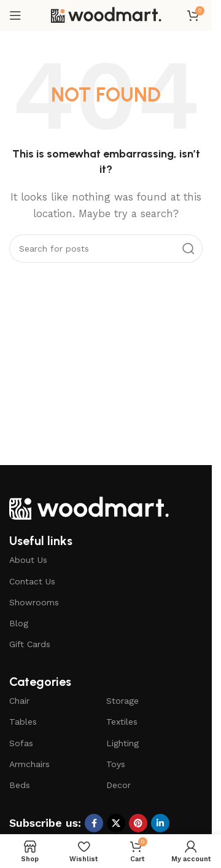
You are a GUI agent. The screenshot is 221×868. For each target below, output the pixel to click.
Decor (118, 785)
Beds (20, 785)
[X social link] (116, 823)
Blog (19, 623)
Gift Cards (30, 644)
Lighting (122, 743)
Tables (23, 722)
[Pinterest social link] (138, 823)
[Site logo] (106, 15)
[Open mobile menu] (15, 15)
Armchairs (29, 764)
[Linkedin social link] (160, 823)
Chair (19, 701)
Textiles (122, 722)
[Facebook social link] (94, 823)
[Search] (106, 249)
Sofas (21, 743)
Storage (122, 701)
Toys (116, 764)
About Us (28, 560)
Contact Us (32, 581)
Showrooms (34, 602)
